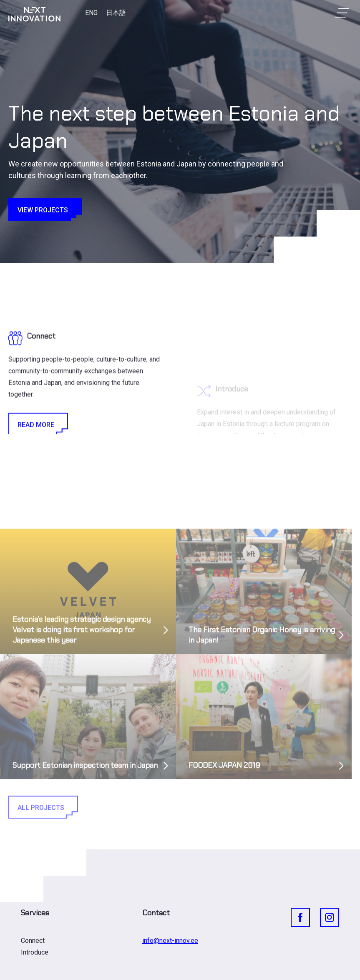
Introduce (35, 952)
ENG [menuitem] (91, 13)
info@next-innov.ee (170, 941)
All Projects (43, 842)
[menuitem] (91, 13)
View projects (44, 210)
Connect (33, 941)
